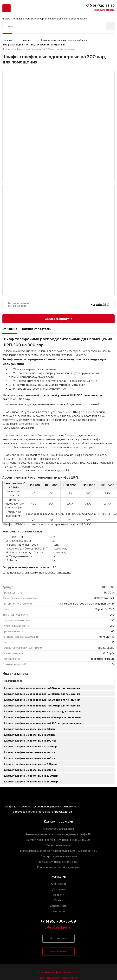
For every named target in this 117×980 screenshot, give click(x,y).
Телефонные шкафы (58, 845)
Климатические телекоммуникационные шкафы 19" (58, 840)
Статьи (59, 900)
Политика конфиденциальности (58, 972)
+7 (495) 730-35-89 (100, 6)
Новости (58, 895)
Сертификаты (58, 906)
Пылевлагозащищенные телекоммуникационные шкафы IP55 (59, 851)
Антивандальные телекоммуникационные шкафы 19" (58, 834)
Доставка (58, 889)
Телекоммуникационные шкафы (59, 862)
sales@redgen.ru (104, 10)
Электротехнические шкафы (59, 856)
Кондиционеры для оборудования (58, 867)
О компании (58, 884)
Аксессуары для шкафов (58, 829)
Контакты (59, 911)
